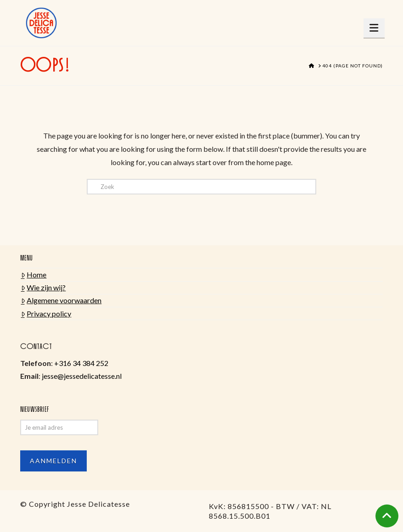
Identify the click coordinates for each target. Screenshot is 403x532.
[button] (374, 28)
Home (34, 274)
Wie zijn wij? (44, 287)
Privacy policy (46, 313)
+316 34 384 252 (81, 363)
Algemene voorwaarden (62, 300)
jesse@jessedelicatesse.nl (82, 376)
